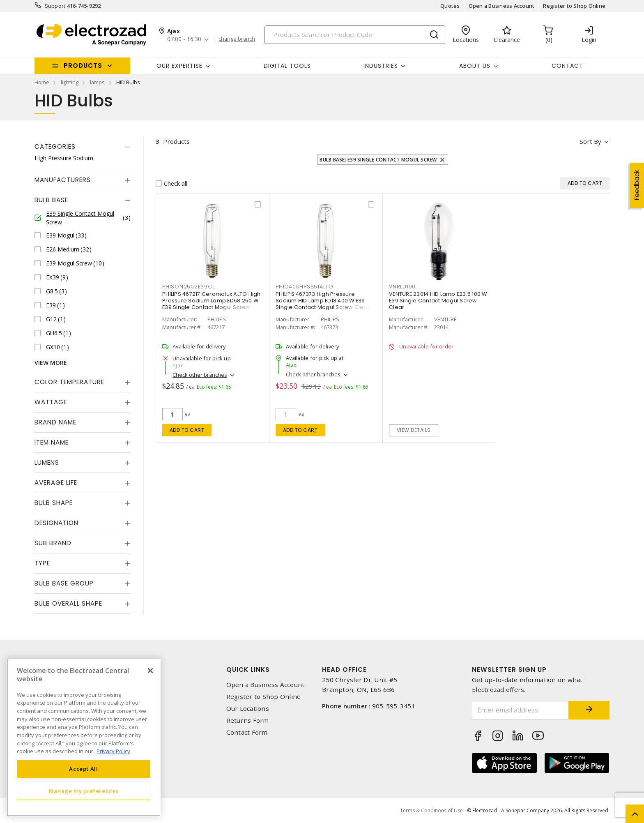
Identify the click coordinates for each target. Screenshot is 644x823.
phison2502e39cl (188, 287)
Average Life (56, 483)
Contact (567, 66)
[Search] (355, 35)
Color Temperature (69, 382)
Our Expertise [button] (179, 66)
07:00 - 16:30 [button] (184, 39)
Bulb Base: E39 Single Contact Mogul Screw (378, 160)
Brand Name (55, 422)
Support (55, 6)
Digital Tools (287, 66)
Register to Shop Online (574, 6)
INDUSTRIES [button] (381, 66)
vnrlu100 (402, 287)
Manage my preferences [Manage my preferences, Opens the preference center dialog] (84, 791)
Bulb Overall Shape (68, 603)
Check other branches (200, 375)
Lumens (47, 462)
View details (414, 430)
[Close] (150, 671)
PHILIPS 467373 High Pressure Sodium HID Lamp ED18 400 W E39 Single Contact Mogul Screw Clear (323, 301)
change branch (237, 39)
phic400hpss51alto (305, 287)
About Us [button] (475, 66)
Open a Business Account (502, 6)
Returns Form (248, 720)
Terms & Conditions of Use (431, 810)
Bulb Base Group (64, 583)
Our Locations (248, 709)
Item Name (52, 442)
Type (42, 563)
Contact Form (247, 732)
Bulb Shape (54, 503)
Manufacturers (63, 180)
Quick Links (248, 670)
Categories (55, 146)
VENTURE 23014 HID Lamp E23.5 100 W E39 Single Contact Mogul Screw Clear (438, 301)
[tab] (83, 147)
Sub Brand (53, 543)
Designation (56, 523)
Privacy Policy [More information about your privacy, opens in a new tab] (113, 751)
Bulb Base (51, 200)
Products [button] (83, 66)
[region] (84, 737)
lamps (97, 82)
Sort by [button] (590, 141)
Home (42, 82)
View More (51, 363)
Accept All (84, 769)
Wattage (51, 402)
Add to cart (187, 430)
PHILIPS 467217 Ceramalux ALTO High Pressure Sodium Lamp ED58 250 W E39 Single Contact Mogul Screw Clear (212, 304)
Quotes (450, 6)
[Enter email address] (520, 710)
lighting (70, 82)
